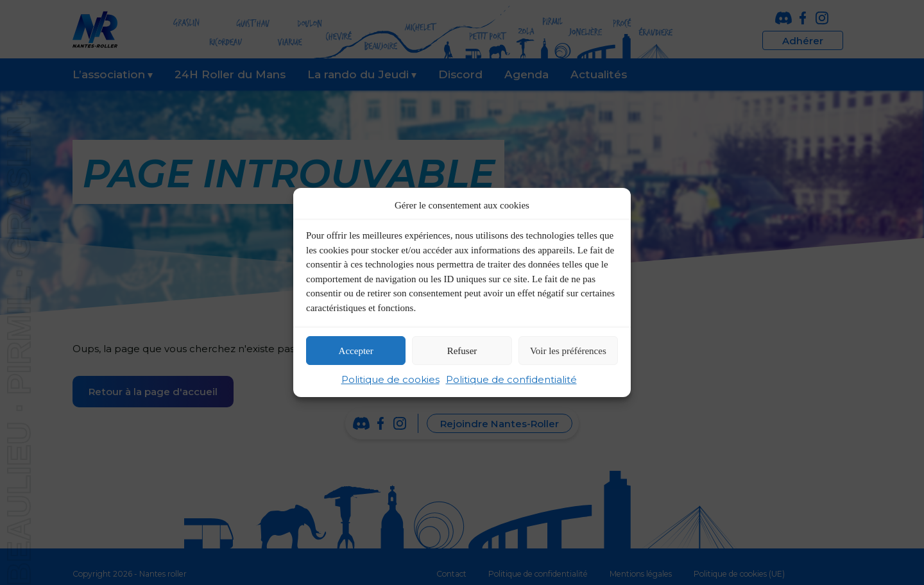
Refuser (462, 351)
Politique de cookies (390, 379)
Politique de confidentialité (511, 379)
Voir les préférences (568, 351)
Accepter (356, 351)
